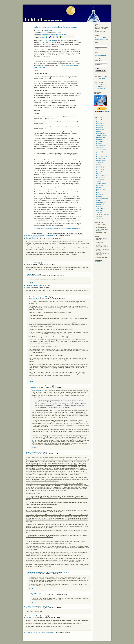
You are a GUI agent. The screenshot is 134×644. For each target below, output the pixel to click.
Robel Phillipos (42, 34)
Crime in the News (101, 149)
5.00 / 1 (36, 237)
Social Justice (100, 210)
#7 (46, 452)
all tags (64, 34)
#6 (54, 386)
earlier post (37, 391)
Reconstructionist (31, 239)
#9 (48, 616)
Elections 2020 (100, 170)
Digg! (44, 37)
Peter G (28, 264)
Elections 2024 (100, 130)
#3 (39, 274)
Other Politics (100, 206)
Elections (99, 164)
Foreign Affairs (100, 172)
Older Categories (101, 202)
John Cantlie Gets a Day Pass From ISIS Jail (50, 229)
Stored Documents (101, 160)
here (39, 157)
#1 (40, 237)
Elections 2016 (100, 126)
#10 (67, 572)
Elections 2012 (100, 128)
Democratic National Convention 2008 (101, 158)
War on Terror (100, 218)
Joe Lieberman (100, 180)
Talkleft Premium (101, 208)
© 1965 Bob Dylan (100, 262)
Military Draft (100, 195)
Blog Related (100, 139)
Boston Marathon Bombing (54, 34)
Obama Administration (102, 199)
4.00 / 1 (47, 297)
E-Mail (97, 39)
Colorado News (100, 120)
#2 (41, 263)
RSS (105, 38)
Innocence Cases (101, 178)
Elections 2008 (100, 168)
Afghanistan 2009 (101, 137)
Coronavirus (99, 122)
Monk (99, 231)
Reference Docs (100, 134)
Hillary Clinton (100, 174)
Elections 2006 (100, 166)
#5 (52, 297)
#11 (40, 593)
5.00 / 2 (35, 274)
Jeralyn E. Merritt (101, 79)
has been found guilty (49, 41)
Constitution (99, 143)
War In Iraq (99, 216)
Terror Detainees (101, 155)
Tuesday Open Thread (72, 229)
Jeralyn (38, 30)
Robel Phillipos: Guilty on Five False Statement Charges (40, 235)
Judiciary (99, 182)
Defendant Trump (101, 124)
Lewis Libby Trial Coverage (101, 190)
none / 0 (50, 386)
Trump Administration (102, 135)
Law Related (100, 186)
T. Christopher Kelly (101, 87)
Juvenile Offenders (101, 184)
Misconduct (99, 197)
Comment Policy (104, 39)
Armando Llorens (101, 85)
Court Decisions (100, 147)
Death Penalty (100, 153)
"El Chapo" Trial (100, 162)
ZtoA (27, 287)
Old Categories (100, 204)
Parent (31, 282)
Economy (99, 132)
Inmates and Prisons (102, 176)
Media (98, 193)
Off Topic (99, 201)
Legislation (99, 187)
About (101, 38)
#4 (50, 286)
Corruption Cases (101, 145)
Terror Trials (48, 30)
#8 (49, 606)
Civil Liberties (100, 141)
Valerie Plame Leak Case (103, 214)
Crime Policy (100, 151)
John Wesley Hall (101, 89)
